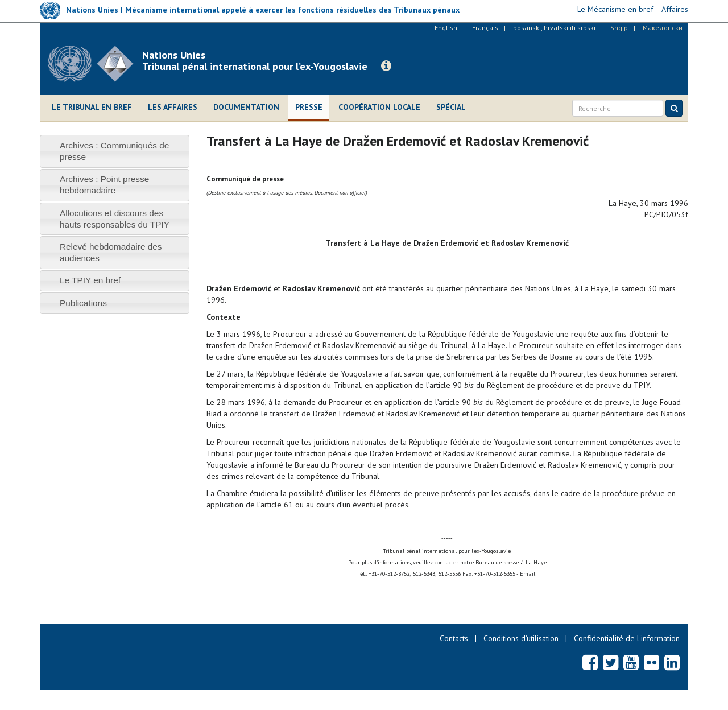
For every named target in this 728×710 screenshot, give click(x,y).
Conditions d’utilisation (521, 638)
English (446, 28)
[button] (386, 66)
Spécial (451, 107)
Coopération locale (379, 107)
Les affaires (173, 107)
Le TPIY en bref (90, 280)
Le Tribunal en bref (92, 107)
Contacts (454, 638)
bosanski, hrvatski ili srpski (554, 28)
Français (485, 28)
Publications (83, 303)
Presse (309, 107)
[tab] (115, 151)
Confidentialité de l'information (627, 638)
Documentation (246, 107)
